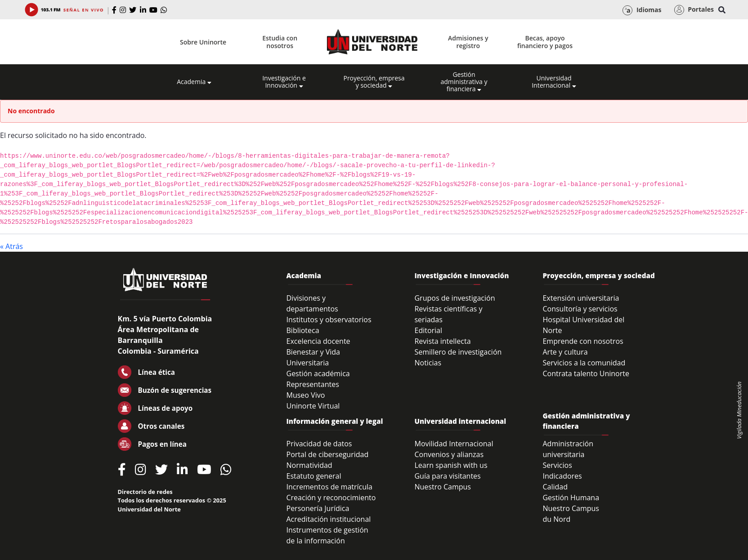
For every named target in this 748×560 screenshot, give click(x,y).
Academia (194, 82)
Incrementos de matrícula (330, 487)
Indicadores (562, 476)
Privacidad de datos (319, 444)
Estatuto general (314, 476)
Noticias (428, 363)
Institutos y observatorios (329, 320)
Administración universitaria (568, 449)
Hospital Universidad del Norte (583, 325)
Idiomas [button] (642, 10)
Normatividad (309, 465)
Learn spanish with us (451, 465)
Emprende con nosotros (583, 341)
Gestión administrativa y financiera (464, 82)
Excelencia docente (318, 341)
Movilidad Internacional (454, 444)
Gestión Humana (571, 498)
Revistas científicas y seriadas (448, 314)
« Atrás (11, 246)
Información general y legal (335, 421)
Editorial (428, 330)
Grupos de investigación (455, 298)
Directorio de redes (145, 492)
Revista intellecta (442, 341)
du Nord (556, 519)
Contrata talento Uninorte (586, 373)
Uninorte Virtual (313, 406)
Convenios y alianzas (449, 454)
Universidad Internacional (554, 82)
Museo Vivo (306, 395)
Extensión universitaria (581, 298)
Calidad (555, 487)
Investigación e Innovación (284, 82)
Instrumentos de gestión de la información (327, 535)
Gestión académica (318, 373)
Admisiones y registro (468, 42)
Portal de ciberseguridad (328, 454)
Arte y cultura (565, 352)
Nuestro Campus (443, 487)
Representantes (313, 384)
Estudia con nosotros (280, 42)
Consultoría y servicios (580, 309)
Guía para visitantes (447, 476)
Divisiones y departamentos (312, 303)
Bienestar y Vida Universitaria (314, 357)
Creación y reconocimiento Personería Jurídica (331, 503)
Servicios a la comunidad (584, 363)
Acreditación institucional (329, 519)
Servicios (557, 465)
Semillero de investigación (458, 352)
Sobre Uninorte (203, 42)
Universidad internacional (460, 421)
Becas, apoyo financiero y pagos (545, 42)
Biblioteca (303, 330)
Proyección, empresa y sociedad (374, 82)
